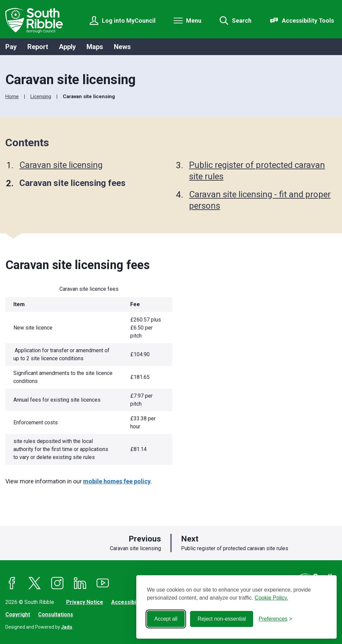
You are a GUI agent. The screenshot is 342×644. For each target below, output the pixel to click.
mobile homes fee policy (117, 481)
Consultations (56, 614)
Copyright (18, 614)
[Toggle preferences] (275, 619)
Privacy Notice (85, 602)
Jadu (67, 627)
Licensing (41, 96)
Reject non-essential (222, 619)
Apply (67, 47)
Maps (95, 47)
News (122, 47)
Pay (11, 47)
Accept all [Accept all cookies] (166, 619)
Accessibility (127, 602)
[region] (121, 377)
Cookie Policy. (272, 598)
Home (12, 96)
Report (38, 47)
